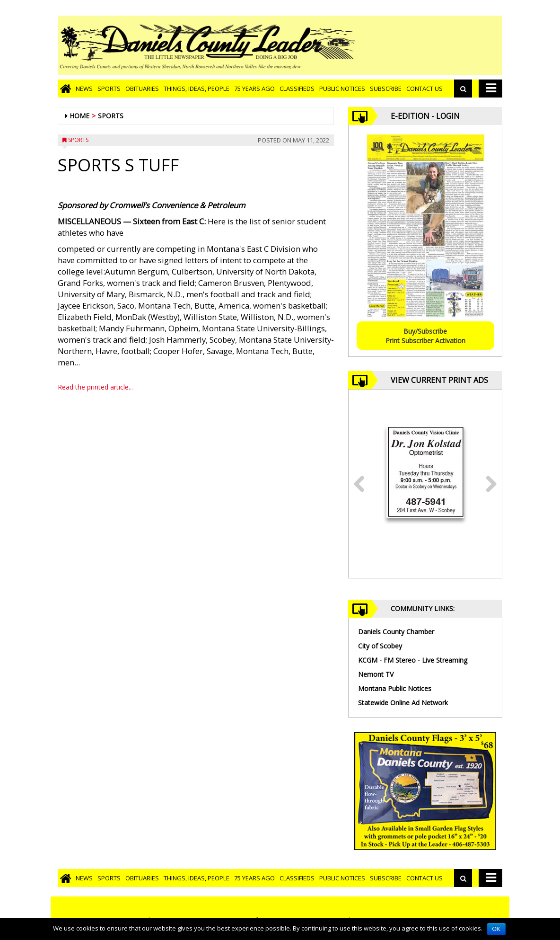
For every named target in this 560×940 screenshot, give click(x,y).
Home (79, 116)
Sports (109, 89)
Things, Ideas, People (197, 89)
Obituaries (142, 89)
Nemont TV (376, 674)
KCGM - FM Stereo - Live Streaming (413, 660)
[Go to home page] (66, 89)
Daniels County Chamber (396, 632)
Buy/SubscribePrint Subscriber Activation (425, 336)
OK (496, 929)
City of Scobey (380, 646)
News (84, 89)
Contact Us (424, 89)
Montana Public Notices (395, 688)
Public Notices (342, 89)
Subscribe (386, 89)
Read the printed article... (95, 387)
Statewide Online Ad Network (403, 703)
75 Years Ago (254, 89)
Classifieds (297, 89)
